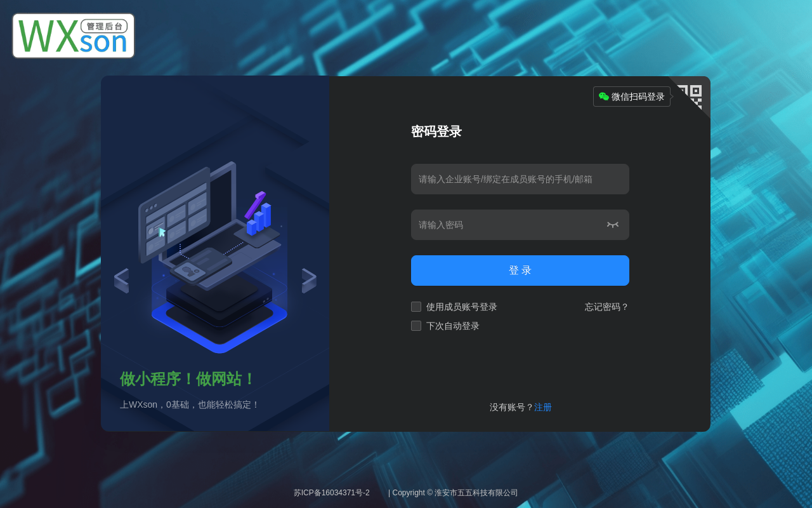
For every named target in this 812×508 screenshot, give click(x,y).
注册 (543, 407)
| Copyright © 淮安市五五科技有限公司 (453, 493)
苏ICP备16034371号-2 (332, 493)
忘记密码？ (607, 307)
